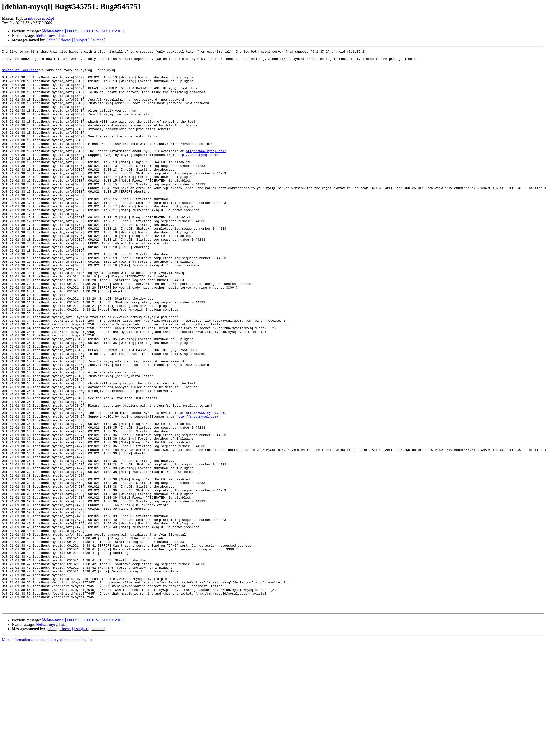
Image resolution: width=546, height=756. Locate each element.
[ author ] (98, 40)
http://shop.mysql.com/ (197, 176)
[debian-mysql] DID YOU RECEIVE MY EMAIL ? (83, 31)
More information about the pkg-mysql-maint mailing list (47, 752)
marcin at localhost (20, 74)
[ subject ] (82, 40)
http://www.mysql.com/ (206, 172)
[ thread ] (66, 40)
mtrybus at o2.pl (41, 18)
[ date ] (52, 40)
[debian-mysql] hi (51, 36)
